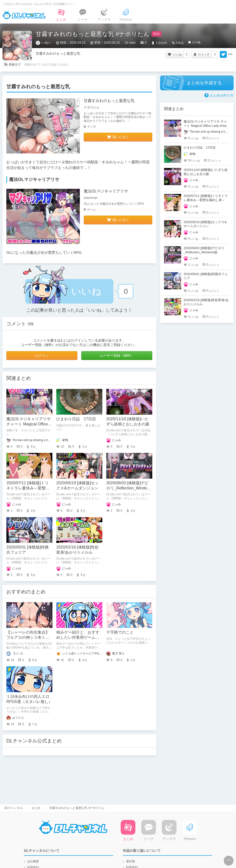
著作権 (130, 861)
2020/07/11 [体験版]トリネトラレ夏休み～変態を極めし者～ (28, 488)
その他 (196, 42)
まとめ (36, 808)
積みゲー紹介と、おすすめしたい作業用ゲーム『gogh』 (78, 637)
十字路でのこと (120, 632)
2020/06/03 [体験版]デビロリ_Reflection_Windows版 (129, 488)
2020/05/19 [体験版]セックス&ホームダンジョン (205, 224)
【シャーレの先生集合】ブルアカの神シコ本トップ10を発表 (28, 637)
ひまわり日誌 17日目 (76, 419)
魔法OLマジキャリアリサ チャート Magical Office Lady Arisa (29, 424)
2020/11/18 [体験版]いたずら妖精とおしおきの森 (206, 172)
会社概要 (33, 861)
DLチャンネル (24, 15)
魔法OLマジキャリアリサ (106, 191)
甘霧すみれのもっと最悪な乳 (109, 101)
